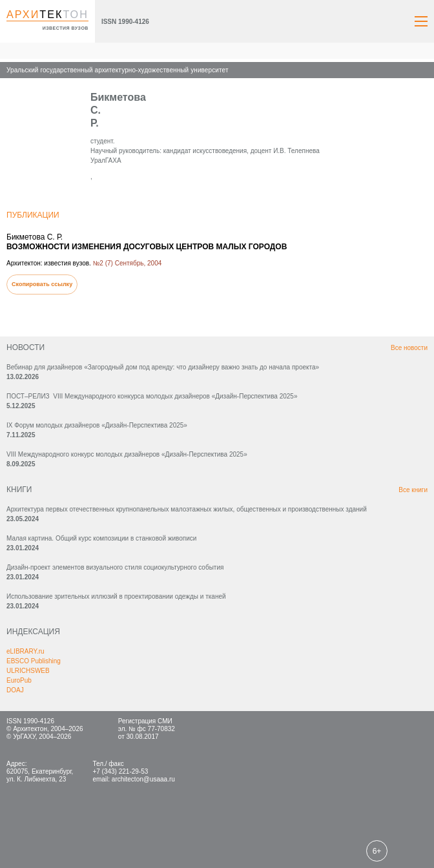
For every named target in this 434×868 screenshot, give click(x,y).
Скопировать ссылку (42, 284)
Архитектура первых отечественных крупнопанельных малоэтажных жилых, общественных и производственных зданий (187, 509)
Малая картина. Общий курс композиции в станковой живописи (101, 538)
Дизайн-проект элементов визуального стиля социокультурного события (115, 567)
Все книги (413, 490)
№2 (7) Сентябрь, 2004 (128, 263)
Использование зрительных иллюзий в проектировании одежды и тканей (116, 596)
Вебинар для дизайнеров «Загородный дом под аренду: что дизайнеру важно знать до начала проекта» (163, 367)
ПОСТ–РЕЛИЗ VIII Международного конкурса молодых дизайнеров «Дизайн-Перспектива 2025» (152, 396)
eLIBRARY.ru (26, 651)
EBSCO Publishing (34, 661)
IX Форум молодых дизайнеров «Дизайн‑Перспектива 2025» (97, 425)
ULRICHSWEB (28, 671)
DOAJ (15, 690)
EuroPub (19, 680)
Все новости (409, 348)
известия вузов (66, 28)
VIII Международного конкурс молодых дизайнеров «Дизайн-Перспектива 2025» (127, 454)
